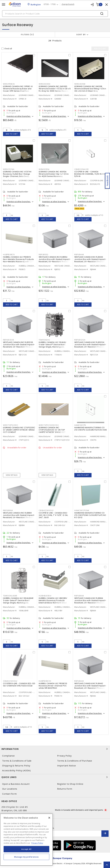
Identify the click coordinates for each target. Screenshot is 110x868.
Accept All (26, 849)
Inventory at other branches (19, 116)
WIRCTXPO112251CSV (49, 425)
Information (55, 749)
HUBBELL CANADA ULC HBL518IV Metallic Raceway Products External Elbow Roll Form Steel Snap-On (53, 602)
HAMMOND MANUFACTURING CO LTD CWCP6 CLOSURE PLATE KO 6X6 (91, 429)
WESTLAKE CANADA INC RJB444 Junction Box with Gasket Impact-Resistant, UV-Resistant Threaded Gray (90, 260)
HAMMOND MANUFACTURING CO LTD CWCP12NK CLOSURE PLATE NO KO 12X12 (90, 515)
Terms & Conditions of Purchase (75, 761)
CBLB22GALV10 (81, 169)
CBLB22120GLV (10, 681)
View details (12, 475)
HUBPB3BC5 (9, 255)
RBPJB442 (79, 681)
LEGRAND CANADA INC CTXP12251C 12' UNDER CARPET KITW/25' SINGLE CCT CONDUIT (19, 430)
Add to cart (12, 134)
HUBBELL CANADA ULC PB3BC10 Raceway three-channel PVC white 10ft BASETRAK (53, 686)
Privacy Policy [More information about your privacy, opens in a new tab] (37, 843)
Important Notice (66, 766)
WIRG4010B (80, 84)
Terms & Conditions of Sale (17, 761)
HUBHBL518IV (45, 596)
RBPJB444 (79, 255)
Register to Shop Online (70, 784)
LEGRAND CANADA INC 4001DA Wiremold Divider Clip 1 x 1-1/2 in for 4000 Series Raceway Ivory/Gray (54, 175)
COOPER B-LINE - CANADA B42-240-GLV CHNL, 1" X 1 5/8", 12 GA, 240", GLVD (53, 515)
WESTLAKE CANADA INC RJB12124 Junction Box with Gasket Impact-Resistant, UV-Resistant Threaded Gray (90, 346)
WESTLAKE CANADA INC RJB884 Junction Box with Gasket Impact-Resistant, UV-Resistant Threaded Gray (19, 516)
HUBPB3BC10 (45, 681)
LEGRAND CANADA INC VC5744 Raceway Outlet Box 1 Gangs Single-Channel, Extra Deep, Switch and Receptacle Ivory (17, 175)
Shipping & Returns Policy (16, 766)
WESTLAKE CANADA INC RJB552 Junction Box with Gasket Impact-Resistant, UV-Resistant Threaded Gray (55, 260)
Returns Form (65, 789)
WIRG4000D (45, 84)
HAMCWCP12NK (82, 510)
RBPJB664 (79, 596)
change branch (68, 4)
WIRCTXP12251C (11, 425)
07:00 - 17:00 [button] (50, 4)
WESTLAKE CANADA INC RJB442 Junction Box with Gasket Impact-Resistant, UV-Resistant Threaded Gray (90, 687)
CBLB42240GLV (46, 510)
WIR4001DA (44, 169)
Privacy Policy (64, 756)
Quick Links (55, 777)
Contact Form (9, 794)
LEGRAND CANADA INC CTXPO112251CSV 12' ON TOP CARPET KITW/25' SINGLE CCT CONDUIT (52, 431)
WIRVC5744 (9, 169)
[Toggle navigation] (4, 5)
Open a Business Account (16, 784)
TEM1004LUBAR (10, 596)
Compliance (8, 756)
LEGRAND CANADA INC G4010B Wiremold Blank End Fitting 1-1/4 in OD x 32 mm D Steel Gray (90, 89)
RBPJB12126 (9, 340)
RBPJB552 (43, 255)
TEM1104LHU (44, 340)
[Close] (49, 818)
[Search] (55, 14)
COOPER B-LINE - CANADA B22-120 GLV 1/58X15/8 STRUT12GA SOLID (19, 685)
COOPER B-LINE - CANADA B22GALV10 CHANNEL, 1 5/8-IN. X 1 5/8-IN (90, 174)
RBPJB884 (8, 510)
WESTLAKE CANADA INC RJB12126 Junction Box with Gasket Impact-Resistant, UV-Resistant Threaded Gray (19, 346)
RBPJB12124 (80, 340)
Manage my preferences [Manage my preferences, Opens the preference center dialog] (26, 857)
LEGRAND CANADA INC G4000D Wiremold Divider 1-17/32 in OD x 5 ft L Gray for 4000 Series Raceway (55, 89)
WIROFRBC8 (9, 84)
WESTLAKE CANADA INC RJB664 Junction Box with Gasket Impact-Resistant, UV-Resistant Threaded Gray (90, 602)
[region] (26, 840)
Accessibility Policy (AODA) (16, 770)
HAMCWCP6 (80, 425)
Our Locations (10, 789)
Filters (27, 35)
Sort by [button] (81, 35)
